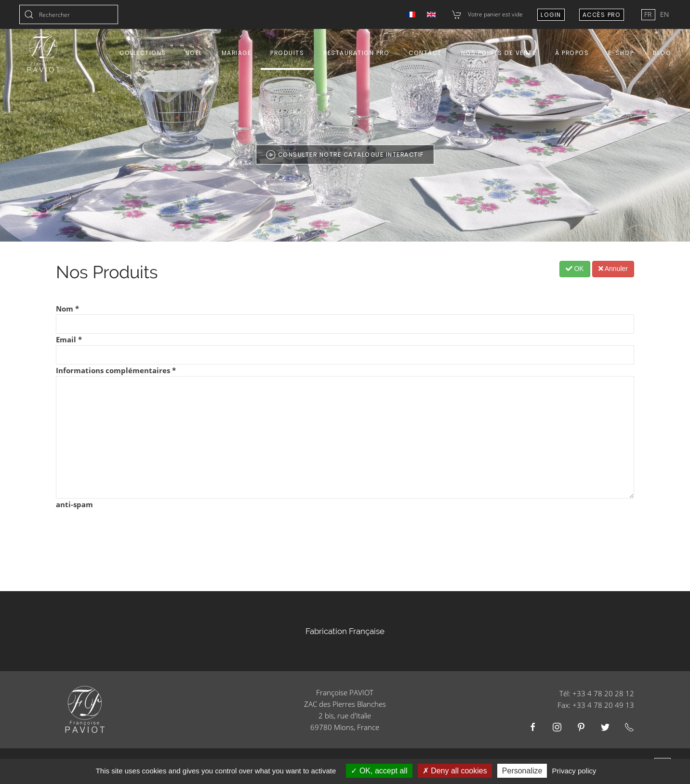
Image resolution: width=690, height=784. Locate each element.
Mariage (237, 53)
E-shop (621, 53)
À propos (572, 53)
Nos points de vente (499, 53)
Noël (194, 53)
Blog (662, 53)
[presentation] (129, 529)
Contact (425, 53)
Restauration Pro (356, 53)
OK (575, 269)
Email (69, 339)
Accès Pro (602, 15)
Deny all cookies (455, 771)
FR (649, 14)
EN (664, 14)
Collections (143, 53)
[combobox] (69, 14)
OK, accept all (379, 771)
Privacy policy (574, 771)
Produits (287, 53)
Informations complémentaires (116, 370)
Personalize (522, 771)
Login (551, 15)
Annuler (613, 269)
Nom (67, 309)
